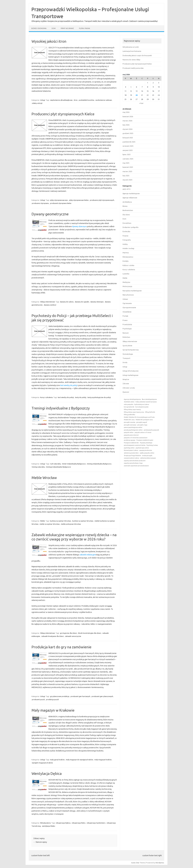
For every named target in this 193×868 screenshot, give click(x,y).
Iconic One (135, 863)
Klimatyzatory (45, 823)
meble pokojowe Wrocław (71, 524)
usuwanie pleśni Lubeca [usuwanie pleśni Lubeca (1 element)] (132, 458)
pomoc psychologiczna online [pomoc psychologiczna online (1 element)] (133, 427)
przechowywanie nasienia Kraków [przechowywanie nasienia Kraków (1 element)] (135, 445)
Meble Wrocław (44, 478)
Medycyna (126, 282)
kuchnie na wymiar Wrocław (83, 521)
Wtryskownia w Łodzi (131, 47)
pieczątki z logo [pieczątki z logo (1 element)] (142, 425)
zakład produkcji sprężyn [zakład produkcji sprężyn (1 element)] (148, 458)
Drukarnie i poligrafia (130, 227)
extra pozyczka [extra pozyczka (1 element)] (129, 404)
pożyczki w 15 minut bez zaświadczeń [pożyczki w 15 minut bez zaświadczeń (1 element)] (136, 438)
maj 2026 (126, 112)
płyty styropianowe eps (59, 200)
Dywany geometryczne (50, 214)
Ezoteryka (126, 231)
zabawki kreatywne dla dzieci (52, 636)
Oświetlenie (127, 312)
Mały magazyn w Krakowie (53, 710)
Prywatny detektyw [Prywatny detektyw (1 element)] (146, 443)
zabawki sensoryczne (73, 636)
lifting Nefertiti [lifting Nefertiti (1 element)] (150, 412)
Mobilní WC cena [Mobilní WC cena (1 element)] (129, 420)
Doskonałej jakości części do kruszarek (137, 55)
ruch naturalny (55, 464)
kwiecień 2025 (128, 167)
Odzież (125, 299)
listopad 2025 (128, 138)
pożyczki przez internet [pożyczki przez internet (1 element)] (131, 435)
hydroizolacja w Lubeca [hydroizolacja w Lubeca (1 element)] (142, 404)
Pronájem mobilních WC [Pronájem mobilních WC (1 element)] (131, 443)
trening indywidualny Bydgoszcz (99, 464)
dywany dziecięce (79, 226)
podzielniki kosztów (86, 100)
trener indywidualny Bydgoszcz (74, 464)
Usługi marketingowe (130, 375)
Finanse (125, 236)
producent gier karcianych (80, 696)
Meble (43, 521)
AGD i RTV (126, 189)
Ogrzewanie (127, 303)
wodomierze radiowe (104, 100)
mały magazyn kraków (103, 760)
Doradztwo (127, 223)
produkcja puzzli (52, 699)
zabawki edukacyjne (88, 555)
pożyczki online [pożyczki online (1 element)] (129, 432)
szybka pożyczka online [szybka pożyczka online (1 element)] (147, 453)
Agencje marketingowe (131, 193)
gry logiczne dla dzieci (68, 633)
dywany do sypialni (82, 302)
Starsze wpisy (40, 842)
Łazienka (126, 274)
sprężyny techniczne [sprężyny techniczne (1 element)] (146, 450)
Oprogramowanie (129, 307)
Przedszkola (127, 324)
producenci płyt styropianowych (102, 200)
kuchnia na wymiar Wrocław (60, 521)
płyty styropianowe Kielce (79, 200)
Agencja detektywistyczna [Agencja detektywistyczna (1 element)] (132, 399)
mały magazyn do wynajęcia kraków (79, 760)
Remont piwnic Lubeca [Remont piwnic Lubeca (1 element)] (131, 450)
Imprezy (126, 253)
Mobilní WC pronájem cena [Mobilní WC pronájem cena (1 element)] (144, 420)
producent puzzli (38, 699)
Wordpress (160, 863)
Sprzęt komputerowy (131, 350)
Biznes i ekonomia (39, 28)
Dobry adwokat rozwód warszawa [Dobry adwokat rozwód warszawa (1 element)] (146, 402)
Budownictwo (128, 210)
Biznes (125, 206)
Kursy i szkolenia (46, 397)
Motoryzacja (127, 286)
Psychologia (127, 329)
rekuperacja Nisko (79, 823)
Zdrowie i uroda (129, 388)
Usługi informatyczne (131, 371)
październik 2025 (129, 142)
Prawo (125, 320)
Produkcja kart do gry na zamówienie (61, 647)
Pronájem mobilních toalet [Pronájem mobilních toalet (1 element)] (145, 440)
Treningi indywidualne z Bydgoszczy (61, 408)
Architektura (127, 202)
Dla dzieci (126, 215)
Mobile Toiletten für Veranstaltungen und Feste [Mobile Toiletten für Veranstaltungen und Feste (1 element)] (139, 417)
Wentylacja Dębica (47, 773)
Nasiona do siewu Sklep (131, 60)
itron (76, 100)
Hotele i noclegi (128, 248)
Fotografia (127, 240)
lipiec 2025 (127, 154)
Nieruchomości (128, 295)
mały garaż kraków (57, 760)
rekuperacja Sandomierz (96, 823)
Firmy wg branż (67, 28)
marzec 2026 (127, 121)
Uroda (125, 362)
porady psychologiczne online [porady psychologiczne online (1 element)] (133, 430)
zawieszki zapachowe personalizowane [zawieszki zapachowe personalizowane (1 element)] (136, 466)
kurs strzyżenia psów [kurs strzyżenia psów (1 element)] (142, 407)
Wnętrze (126, 379)
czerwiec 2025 (128, 159)
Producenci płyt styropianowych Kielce (63, 114)
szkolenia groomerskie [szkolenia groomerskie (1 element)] (131, 453)
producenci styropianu (40, 203)
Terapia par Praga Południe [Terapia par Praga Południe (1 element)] (132, 456)
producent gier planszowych (102, 696)
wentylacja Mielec (49, 826)
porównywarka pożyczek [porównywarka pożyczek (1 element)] (151, 430)
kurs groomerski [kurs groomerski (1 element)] (129, 407)
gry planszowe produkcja (60, 696)
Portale (125, 316)
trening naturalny (38, 467)
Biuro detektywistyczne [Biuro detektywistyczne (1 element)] (149, 399)
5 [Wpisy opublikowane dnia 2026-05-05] (131, 87)
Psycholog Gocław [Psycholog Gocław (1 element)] (152, 445)
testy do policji (81, 397)
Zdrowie (126, 384)
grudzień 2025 (128, 133)
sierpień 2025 (128, 150)
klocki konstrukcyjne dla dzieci (90, 633)
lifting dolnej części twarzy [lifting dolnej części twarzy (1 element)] (132, 409)
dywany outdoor (50, 305)
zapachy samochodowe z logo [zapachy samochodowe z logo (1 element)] (133, 463)
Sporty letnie (127, 346)
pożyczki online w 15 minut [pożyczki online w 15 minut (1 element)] (143, 432)
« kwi (141, 103)
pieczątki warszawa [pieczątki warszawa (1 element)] (130, 425)
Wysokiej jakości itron (49, 41)
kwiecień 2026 (128, 116)
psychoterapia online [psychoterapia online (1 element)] (142, 448)
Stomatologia (128, 354)
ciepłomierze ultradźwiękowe (61, 100)
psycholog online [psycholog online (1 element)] (129, 448)
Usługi (43, 100)
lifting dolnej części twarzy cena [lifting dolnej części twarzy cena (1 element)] (134, 412)
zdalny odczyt (37, 103)
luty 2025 (126, 176)
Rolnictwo (126, 337)
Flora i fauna (85, 28)
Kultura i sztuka (128, 265)
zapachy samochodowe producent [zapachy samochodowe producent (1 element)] (135, 461)
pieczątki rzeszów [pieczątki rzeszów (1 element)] (130, 422)
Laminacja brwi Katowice (132, 51)
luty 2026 (126, 125)
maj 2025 (126, 163)
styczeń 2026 (127, 129)
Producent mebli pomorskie (133, 68)
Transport (126, 358)
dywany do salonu (67, 302)
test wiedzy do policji (69, 385)
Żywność (126, 392)
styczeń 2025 (127, 180)
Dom (54, 28)
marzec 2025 (127, 171)
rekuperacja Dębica (63, 823)
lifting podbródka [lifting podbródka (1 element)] (129, 415)
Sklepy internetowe (48, 302)
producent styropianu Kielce (61, 203)
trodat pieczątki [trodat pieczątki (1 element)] (147, 456)
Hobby (125, 244)
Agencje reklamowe (130, 198)
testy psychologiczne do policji (99, 397)
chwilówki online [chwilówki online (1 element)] (129, 402)
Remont (126, 333)
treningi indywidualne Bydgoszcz (58, 467)
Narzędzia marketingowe (132, 291)
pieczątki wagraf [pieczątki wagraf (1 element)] (142, 422)
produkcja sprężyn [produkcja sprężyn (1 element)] (130, 440)
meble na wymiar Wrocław (50, 524)
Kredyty (126, 261)
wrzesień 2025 (128, 146)
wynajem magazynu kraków (42, 763)
